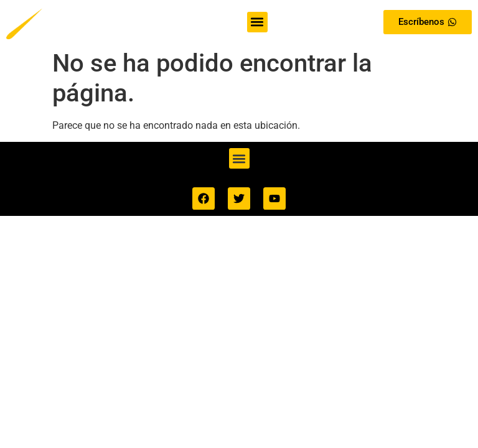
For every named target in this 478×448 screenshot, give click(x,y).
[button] (257, 22)
